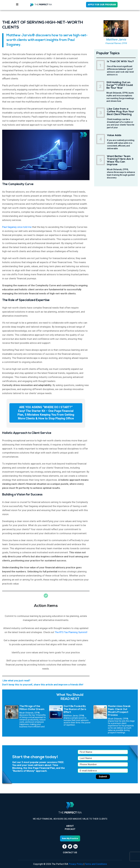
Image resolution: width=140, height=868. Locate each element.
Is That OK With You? (120, 62)
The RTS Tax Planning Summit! (71, 632)
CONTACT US (70, 853)
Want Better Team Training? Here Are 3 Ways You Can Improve (120, 160)
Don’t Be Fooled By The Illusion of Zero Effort (75, 709)
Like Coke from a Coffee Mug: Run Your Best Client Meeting (120, 112)
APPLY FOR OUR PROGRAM (102, 5)
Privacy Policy (76, 864)
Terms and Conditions (96, 864)
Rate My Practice (70, 838)
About (70, 826)
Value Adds (114, 135)
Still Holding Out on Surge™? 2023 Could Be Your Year (120, 85)
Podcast (70, 829)
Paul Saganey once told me (17, 227)
